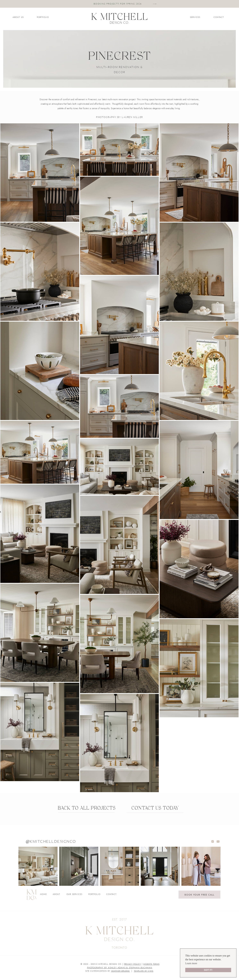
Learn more (191, 963)
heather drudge (121, 971)
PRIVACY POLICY (133, 964)
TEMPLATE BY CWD (144, 971)
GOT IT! (208, 970)
